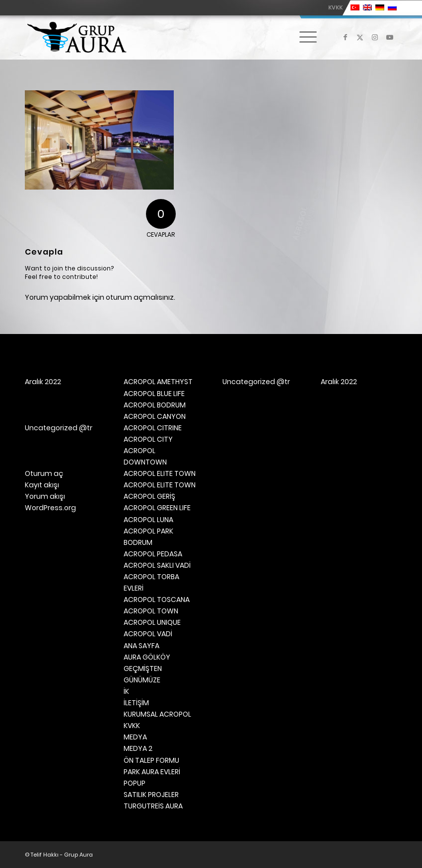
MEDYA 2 (138, 748)
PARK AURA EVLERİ (152, 772)
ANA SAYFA (141, 646)
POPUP (135, 783)
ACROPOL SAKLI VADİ (157, 565)
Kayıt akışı (42, 485)
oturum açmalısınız (140, 297)
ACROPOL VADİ (148, 634)
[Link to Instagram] (375, 37)
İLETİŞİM (136, 703)
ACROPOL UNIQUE (152, 622)
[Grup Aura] (77, 37)
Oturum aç (44, 473)
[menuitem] (333, 7)
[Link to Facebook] (345, 37)
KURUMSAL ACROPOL (157, 714)
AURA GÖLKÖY (147, 657)
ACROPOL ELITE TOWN (160, 473)
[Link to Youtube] (390, 37)
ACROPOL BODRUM (155, 405)
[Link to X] (360, 37)
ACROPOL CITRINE (153, 428)
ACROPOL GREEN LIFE (157, 508)
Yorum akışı (45, 496)
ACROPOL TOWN (151, 611)
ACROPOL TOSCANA (157, 600)
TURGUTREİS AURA (153, 806)
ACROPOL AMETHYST (158, 382)
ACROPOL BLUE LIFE (154, 394)
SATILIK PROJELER (151, 795)
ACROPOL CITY (148, 439)
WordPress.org (50, 508)
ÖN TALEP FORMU (151, 760)
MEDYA (135, 737)
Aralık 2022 (43, 382)
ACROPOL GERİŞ (149, 496)
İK (126, 691)
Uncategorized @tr (59, 428)
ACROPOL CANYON (155, 416)
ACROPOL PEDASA (153, 554)
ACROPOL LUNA (148, 520)
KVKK (335, 7)
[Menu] (303, 37)
